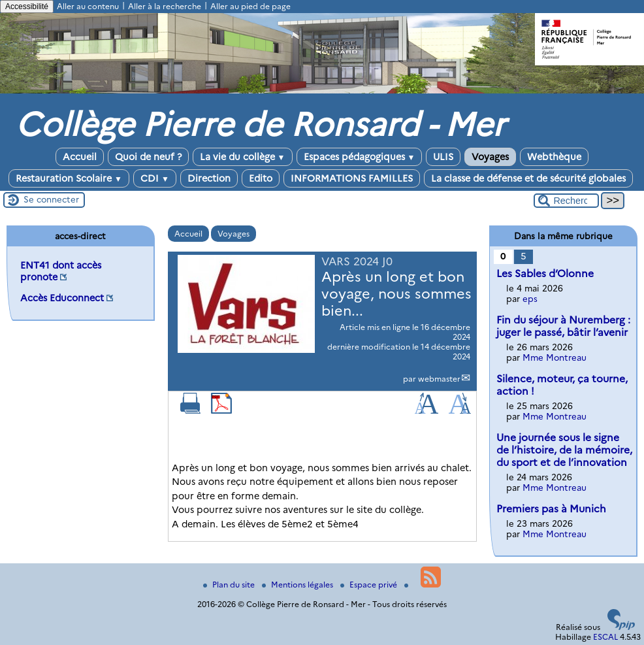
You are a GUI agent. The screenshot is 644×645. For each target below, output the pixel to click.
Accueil (80, 157)
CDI (155, 178)
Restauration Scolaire (69, 178)
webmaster (439, 379)
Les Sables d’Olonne (545, 273)
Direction (209, 178)
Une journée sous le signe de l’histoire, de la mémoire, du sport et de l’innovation (564, 450)
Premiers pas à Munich (551, 509)
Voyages (490, 157)
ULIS (443, 157)
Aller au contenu (88, 6)
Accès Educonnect (62, 298)
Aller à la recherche (165, 6)
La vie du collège (243, 157)
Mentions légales (298, 585)
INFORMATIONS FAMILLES (352, 178)
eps (530, 299)
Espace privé (370, 585)
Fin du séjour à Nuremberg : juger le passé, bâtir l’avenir (563, 326)
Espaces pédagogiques (360, 157)
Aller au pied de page (250, 6)
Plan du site (230, 585)
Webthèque (554, 157)
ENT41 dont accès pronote (61, 271)
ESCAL (605, 637)
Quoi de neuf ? (148, 157)
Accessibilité (27, 7)
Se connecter (51, 199)
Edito (261, 178)
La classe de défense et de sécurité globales (528, 178)
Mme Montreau (555, 357)
